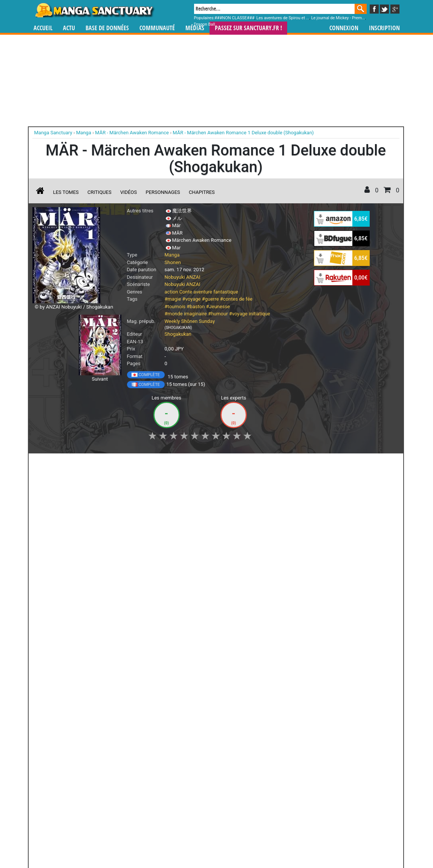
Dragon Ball (205, 24)
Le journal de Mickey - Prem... (338, 18)
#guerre (210, 299)
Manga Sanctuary (119, 798)
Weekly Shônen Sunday (190, 321)
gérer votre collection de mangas (193, 804)
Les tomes (66, 192)
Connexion (344, 28)
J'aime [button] (52, 463)
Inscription (384, 28)
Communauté (157, 28)
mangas (239, 798)
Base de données (107, 28)
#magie (173, 299)
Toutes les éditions (154, 705)
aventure (203, 292)
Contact (259, 842)
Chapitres (202, 192)
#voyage (192, 299)
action (171, 292)
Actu (69, 28)
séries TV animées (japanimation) (323, 798)
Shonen (173, 262)
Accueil (43, 28)
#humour (218, 314)
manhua (273, 798)
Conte (186, 292)
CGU (245, 842)
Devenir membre (183, 842)
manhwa (256, 798)
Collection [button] (85, 463)
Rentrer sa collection (219, 842)
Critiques (99, 192)
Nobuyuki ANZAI (183, 277)
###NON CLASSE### (234, 18)
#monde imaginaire (186, 314)
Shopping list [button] (124, 463)
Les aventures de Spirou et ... (283, 18)
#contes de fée (236, 299)
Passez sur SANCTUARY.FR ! (248, 28)
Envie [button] (159, 463)
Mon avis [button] (190, 463)
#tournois (175, 306)
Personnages (163, 192)
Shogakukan (178, 334)
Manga (94, 10)
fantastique (226, 292)
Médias (195, 28)
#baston (196, 306)
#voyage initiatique (250, 314)
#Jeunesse (218, 306)
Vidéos (129, 192)
